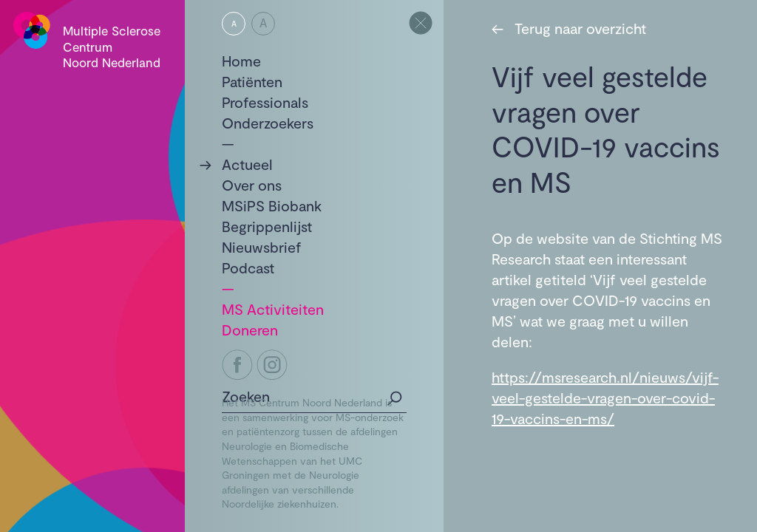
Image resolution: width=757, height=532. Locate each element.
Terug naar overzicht (569, 28)
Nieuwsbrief (262, 247)
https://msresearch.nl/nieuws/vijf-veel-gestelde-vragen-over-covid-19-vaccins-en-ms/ (605, 398)
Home (241, 61)
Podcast (248, 267)
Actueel (247, 164)
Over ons (252, 185)
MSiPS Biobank (272, 205)
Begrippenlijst (267, 226)
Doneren (250, 330)
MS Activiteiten (273, 309)
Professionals (265, 102)
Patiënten (252, 81)
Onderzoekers (268, 123)
